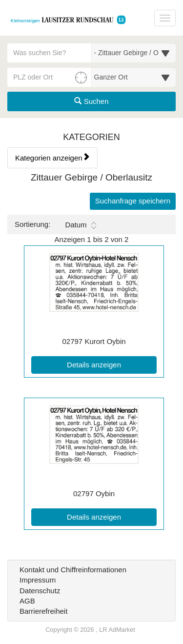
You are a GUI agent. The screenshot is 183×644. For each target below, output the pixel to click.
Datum (80, 225)
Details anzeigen (112, 364)
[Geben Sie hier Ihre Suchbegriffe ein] (50, 53)
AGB (27, 601)
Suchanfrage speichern (133, 201)
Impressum (38, 580)
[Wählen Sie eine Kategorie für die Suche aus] (134, 53)
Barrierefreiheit (43, 611)
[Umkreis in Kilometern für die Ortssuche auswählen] (134, 77)
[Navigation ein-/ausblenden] (165, 18)
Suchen (91, 101)
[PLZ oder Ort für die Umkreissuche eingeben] (50, 77)
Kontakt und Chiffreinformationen (73, 570)
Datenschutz (40, 591)
